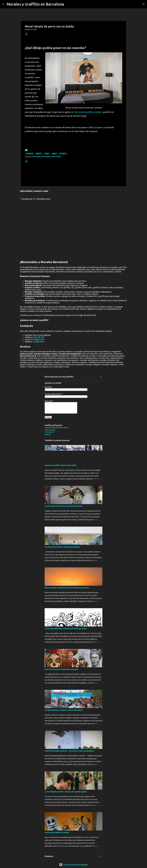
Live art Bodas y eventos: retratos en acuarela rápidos (66, 792)
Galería (48, 434)
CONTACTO (50, 432)
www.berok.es (38, 342)
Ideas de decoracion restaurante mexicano (61, 669)
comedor (29, 154)
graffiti (39, 154)
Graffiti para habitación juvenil (57, 833)
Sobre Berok (50, 430)
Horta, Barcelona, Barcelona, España (46, 157)
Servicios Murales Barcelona (57, 428)
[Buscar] (144, 4)
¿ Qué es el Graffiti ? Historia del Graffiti (60, 465)
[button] (26, 34)
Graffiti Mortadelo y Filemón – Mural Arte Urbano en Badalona (69, 751)
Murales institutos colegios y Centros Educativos (64, 710)
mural (47, 154)
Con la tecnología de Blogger (74, 865)
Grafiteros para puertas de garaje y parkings (62, 547)
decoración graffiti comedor (88, 112)
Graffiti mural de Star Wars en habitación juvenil (64, 506)
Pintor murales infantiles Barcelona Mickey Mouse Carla (67, 588)
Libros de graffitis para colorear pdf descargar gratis (66, 629)
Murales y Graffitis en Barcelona (35, 4)
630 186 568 (39, 337)
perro (54, 154)
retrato (63, 154)
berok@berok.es (37, 339)
